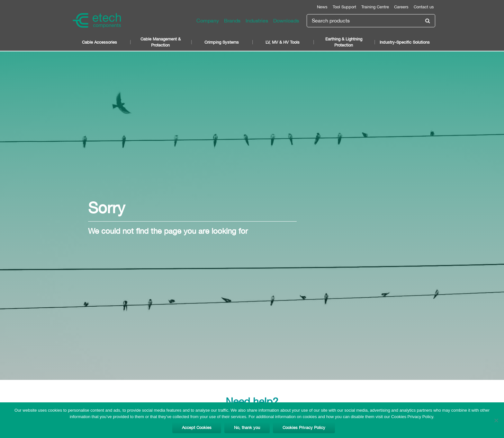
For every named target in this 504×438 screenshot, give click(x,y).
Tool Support (344, 7)
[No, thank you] (496, 420)
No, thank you (247, 428)
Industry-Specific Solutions (405, 42)
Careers (401, 7)
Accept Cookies (197, 428)
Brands (232, 21)
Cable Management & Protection (161, 42)
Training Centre (375, 7)
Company (208, 21)
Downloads (286, 21)
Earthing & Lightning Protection (344, 42)
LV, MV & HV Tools (283, 42)
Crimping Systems (222, 42)
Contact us (424, 7)
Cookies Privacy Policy (304, 428)
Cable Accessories (99, 42)
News (322, 7)
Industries (257, 21)
